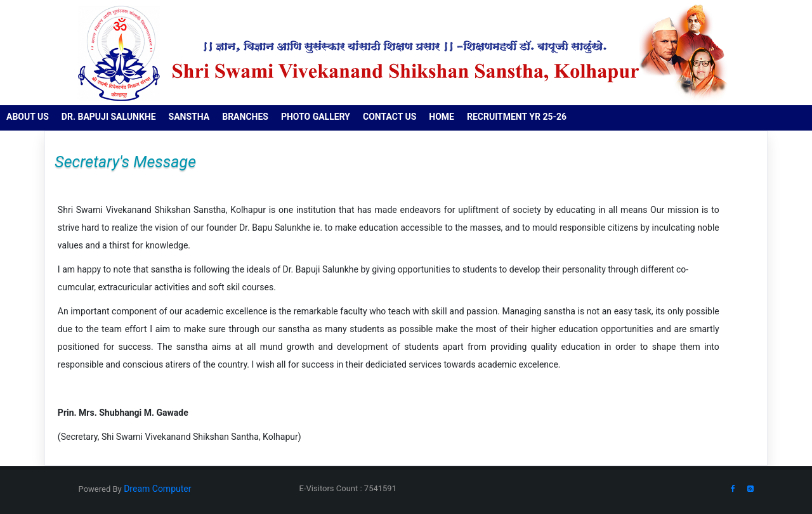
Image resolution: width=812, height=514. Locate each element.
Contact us (390, 117)
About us (28, 117)
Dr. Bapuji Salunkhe (109, 117)
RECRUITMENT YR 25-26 (517, 117)
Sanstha (189, 117)
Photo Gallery (316, 117)
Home (442, 117)
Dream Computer (157, 489)
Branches (245, 117)
